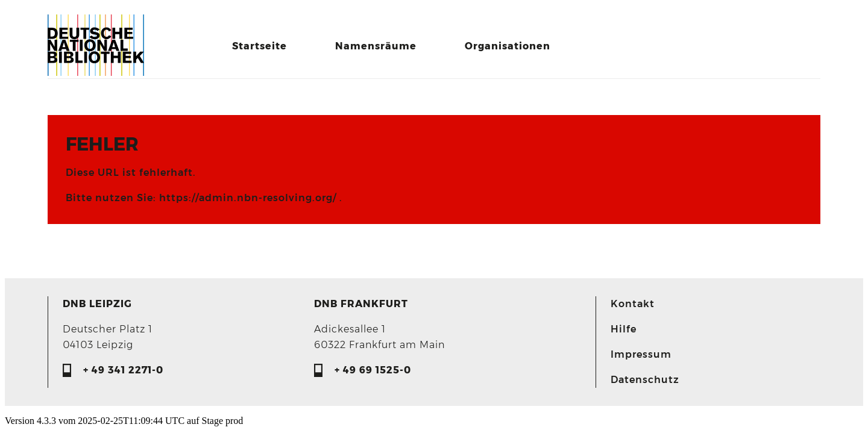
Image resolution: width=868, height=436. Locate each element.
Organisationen (508, 46)
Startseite (259, 46)
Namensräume (376, 46)
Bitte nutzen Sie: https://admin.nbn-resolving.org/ (203, 198)
